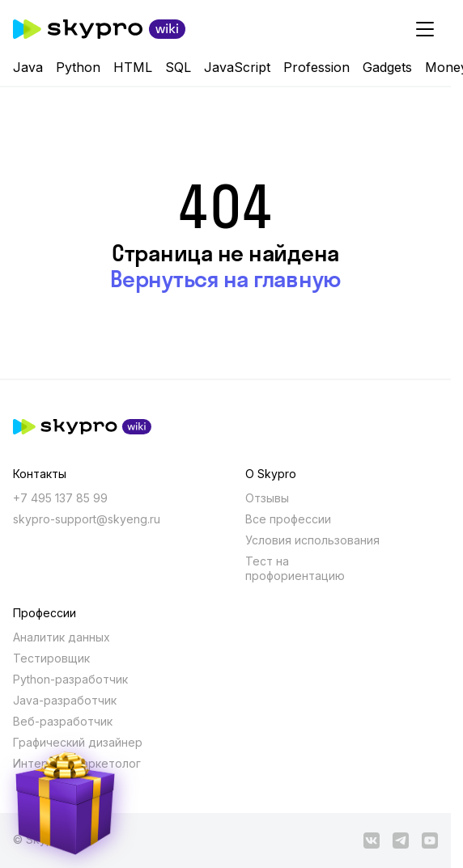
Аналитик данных (62, 637)
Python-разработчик (70, 679)
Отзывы (267, 498)
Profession (316, 67)
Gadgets (387, 67)
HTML (133, 67)
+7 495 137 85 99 (60, 498)
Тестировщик (51, 658)
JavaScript (237, 67)
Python (78, 67)
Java (28, 67)
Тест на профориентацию (295, 568)
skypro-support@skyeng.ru (87, 519)
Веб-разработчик (63, 721)
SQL (178, 67)
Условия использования (312, 540)
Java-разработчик (65, 700)
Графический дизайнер (78, 742)
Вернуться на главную (225, 279)
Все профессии (288, 519)
